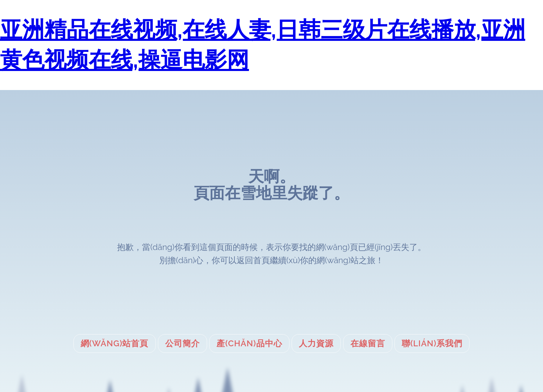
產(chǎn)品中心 (249, 343)
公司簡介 (183, 343)
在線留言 (368, 343)
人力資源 (316, 343)
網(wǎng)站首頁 (115, 343)
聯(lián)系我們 (432, 343)
